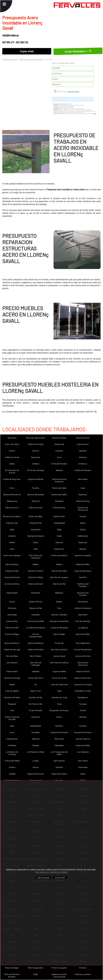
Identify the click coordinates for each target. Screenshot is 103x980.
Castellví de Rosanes (59, 732)
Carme (59, 717)
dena (12, 726)
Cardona (83, 726)
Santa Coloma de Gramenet (59, 480)
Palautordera (12, 671)
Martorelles (83, 479)
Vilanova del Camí (36, 584)
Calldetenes (83, 536)
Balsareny (83, 494)
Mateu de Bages (12, 968)
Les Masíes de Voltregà (12, 753)
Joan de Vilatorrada (59, 684)
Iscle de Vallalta (12, 691)
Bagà (59, 529)
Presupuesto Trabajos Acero (10, 59)
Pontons (83, 968)
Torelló (83, 710)
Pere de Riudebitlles (83, 649)
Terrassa (83, 704)
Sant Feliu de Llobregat (36, 664)
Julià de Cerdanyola (83, 608)
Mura (12, 549)
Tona (59, 608)
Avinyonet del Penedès (83, 594)
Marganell (59, 501)
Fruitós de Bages (12, 634)
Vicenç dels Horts (36, 678)
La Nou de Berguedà (59, 628)
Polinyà (83, 516)
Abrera (36, 767)
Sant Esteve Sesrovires (83, 664)
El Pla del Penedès (59, 464)
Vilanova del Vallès (59, 571)
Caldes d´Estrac (36, 602)
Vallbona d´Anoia (12, 457)
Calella (12, 542)
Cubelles (59, 451)
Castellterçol (12, 739)
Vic (36, 684)
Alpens (83, 523)
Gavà (83, 488)
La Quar (36, 761)
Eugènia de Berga (36, 479)
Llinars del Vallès (83, 745)
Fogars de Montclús (36, 774)
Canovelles (83, 615)
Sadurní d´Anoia (83, 671)
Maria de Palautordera (36, 438)
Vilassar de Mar (36, 608)
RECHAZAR (43, 878)
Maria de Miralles (59, 438)
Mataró (59, 564)
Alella (12, 529)
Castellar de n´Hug (59, 697)
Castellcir (59, 726)
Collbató (36, 464)
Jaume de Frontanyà (83, 684)
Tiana (59, 704)
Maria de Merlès (83, 438)
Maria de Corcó (12, 508)
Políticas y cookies (83, 974)
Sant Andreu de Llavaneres (36, 557)
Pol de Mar (59, 643)
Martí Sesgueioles (36, 968)
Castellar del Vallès (12, 697)
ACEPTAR (60, 878)
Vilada (12, 684)
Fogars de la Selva (59, 774)
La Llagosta (83, 628)
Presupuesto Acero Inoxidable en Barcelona (31, 59)
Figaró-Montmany (12, 780)
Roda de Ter (59, 549)
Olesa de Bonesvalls (36, 494)
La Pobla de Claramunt (36, 628)
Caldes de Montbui (36, 649)
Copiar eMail (27, 51)
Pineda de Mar (36, 523)
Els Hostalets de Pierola (12, 471)
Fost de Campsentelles (36, 635)
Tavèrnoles (83, 767)
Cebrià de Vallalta (36, 577)
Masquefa (12, 704)
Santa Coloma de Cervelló (12, 718)
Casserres (36, 717)
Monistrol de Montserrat (83, 509)
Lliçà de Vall (59, 444)
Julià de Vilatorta (83, 739)
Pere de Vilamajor (83, 621)
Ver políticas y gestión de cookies (52, 872)
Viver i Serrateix (12, 444)
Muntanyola (83, 602)
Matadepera (83, 697)
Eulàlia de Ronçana (83, 470)
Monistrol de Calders (12, 516)
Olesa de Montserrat (12, 494)
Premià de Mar (59, 508)
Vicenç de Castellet (36, 621)
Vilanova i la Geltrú (36, 571)
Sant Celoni (83, 761)
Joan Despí (12, 615)
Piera (12, 488)
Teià (12, 710)
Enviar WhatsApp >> (78, 51)
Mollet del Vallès (36, 516)
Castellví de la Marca (83, 732)
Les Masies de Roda (36, 752)
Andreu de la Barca (59, 555)
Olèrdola (83, 717)
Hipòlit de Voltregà (12, 649)
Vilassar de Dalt (12, 571)
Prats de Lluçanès (59, 968)
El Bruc (12, 451)
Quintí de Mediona (36, 643)
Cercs (12, 732)
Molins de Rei (59, 516)
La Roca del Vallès (12, 761)
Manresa (59, 542)
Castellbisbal (59, 523)
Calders (59, 602)
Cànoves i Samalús (59, 615)
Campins (12, 536)
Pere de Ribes (12, 656)
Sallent (36, 564)
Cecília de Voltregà (12, 678)
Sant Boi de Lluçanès (59, 577)
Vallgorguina (12, 501)
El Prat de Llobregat (36, 470)
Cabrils (83, 529)
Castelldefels (36, 726)
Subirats (83, 457)
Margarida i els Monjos (59, 710)
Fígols (83, 774)
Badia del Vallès (83, 564)
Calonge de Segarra (36, 536)
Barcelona (12, 438)
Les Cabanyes (83, 752)
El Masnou (83, 464)
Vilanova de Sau (83, 501)
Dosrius (36, 451)
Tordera (12, 767)
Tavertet (59, 767)
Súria (59, 457)
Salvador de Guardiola (59, 621)
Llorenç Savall (59, 656)
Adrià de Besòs (12, 564)
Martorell (36, 501)
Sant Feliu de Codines (59, 663)
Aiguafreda (36, 529)
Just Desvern (12, 663)
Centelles (36, 732)
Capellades (59, 745)
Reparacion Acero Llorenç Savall (59, 975)
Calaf (59, 691)
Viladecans (36, 593)
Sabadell (36, 671)
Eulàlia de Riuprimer (12, 479)
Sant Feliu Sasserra (59, 649)
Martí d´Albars (36, 656)
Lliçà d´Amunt (83, 444)
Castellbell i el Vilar (83, 691)
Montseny (12, 608)
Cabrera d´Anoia (36, 508)
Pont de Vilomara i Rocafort (12, 975)
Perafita (36, 488)
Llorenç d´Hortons (83, 656)
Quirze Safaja (59, 634)
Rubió (36, 542)
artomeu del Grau (12, 584)
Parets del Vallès (59, 488)
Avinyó (12, 602)
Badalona (59, 593)
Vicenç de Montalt (12, 577)
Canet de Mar (12, 621)
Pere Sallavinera (83, 643)
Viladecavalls (12, 593)
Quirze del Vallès (83, 634)
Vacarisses (36, 457)
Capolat (36, 745)
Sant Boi (83, 577)
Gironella (59, 780)
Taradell (12, 774)
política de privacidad (73, 92)
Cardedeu (12, 745)
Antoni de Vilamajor (12, 555)
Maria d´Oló (59, 739)
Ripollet (83, 549)
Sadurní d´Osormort (83, 678)
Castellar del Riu (36, 697)
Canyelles (36, 615)
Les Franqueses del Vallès (59, 753)
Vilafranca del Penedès (83, 585)
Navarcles (83, 542)
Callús (59, 536)
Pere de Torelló (12, 628)
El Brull (83, 780)
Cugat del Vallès (59, 671)
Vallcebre (83, 451)
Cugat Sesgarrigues (83, 571)
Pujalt (36, 974)
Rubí (36, 549)
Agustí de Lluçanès (83, 555)
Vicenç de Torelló (59, 678)
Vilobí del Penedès (36, 444)
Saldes (12, 464)
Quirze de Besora (12, 643)
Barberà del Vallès (59, 494)
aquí (95, 114)
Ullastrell (36, 739)
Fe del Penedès (36, 710)
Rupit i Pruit (36, 691)
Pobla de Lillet (12, 523)
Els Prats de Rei (36, 704)
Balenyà (59, 470)
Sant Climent (59, 761)
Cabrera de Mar (59, 584)
